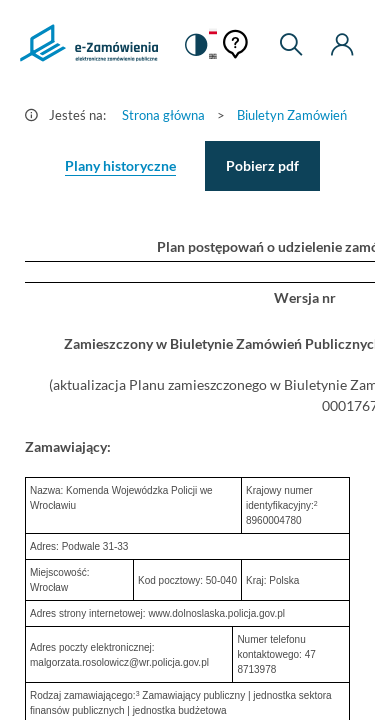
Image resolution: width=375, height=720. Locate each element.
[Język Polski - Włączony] (213, 32)
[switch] (195, 45)
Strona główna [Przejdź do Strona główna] (163, 115)
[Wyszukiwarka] (291, 45)
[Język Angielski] (213, 57)
